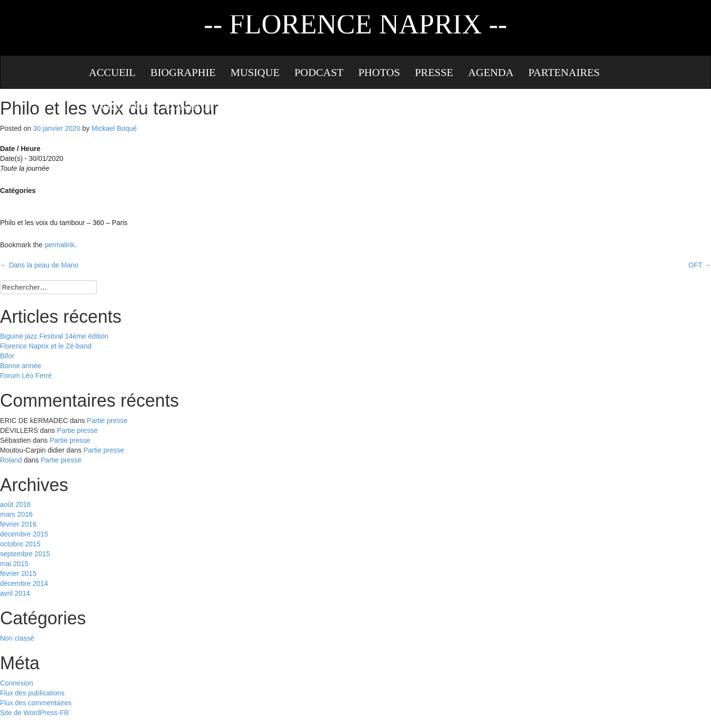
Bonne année (20, 366)
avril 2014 (15, 593)
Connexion (17, 683)
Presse (434, 73)
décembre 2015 (24, 534)
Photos (379, 73)
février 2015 (18, 574)
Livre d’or (119, 106)
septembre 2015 (25, 554)
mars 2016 (16, 514)
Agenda (491, 73)
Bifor (7, 356)
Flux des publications (32, 693)
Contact (189, 106)
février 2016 (18, 524)
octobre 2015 (20, 544)
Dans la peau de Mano (39, 265)
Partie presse (107, 421)
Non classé (17, 638)
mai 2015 (14, 564)
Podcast (319, 73)
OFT (700, 265)
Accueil (112, 73)
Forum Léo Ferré (26, 376)
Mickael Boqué (114, 128)
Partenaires (564, 73)
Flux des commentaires (36, 703)
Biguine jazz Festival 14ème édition (54, 336)
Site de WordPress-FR (35, 713)
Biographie (183, 73)
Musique (255, 73)
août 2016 (15, 504)
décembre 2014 (24, 583)
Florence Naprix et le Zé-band (46, 346)
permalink (59, 245)
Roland (11, 460)
